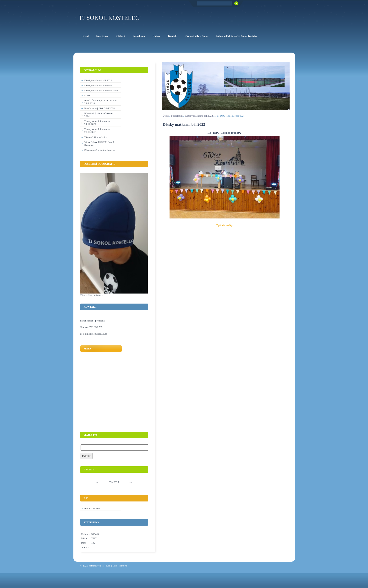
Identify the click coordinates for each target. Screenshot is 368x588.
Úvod (166, 116)
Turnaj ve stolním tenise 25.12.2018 (97, 131)
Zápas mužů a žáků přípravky (100, 150)
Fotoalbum (177, 116)
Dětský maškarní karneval (98, 85)
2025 (116, 482)
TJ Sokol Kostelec (109, 18)
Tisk (115, 566)
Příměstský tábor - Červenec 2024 (99, 115)
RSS (108, 566)
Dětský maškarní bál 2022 (199, 116)
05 (110, 482)
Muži (87, 95)
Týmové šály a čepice (96, 137)
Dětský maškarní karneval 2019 (101, 90)
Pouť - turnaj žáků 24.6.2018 (100, 108)
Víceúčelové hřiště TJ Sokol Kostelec (99, 143)
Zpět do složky (224, 225)
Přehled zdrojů (92, 508)
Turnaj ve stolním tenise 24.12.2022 (97, 123)
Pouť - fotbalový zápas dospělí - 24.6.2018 (101, 102)
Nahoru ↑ (124, 566)
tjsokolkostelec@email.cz (94, 334)
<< (97, 482)
